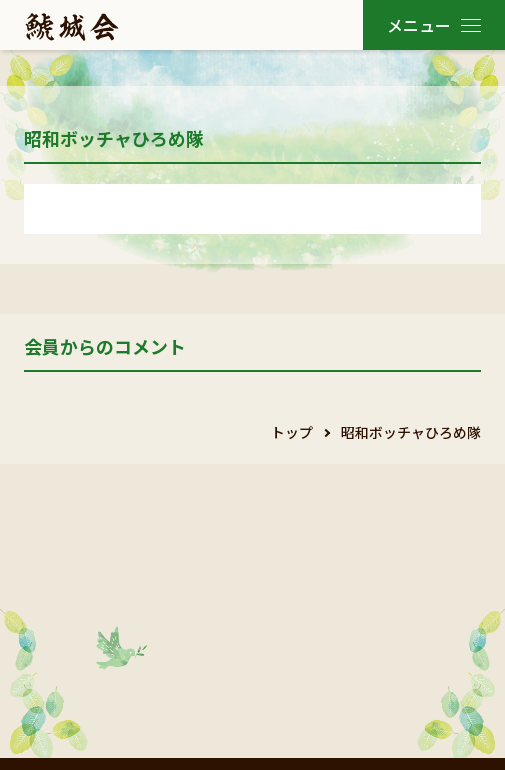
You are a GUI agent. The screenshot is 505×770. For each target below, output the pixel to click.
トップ (292, 432)
